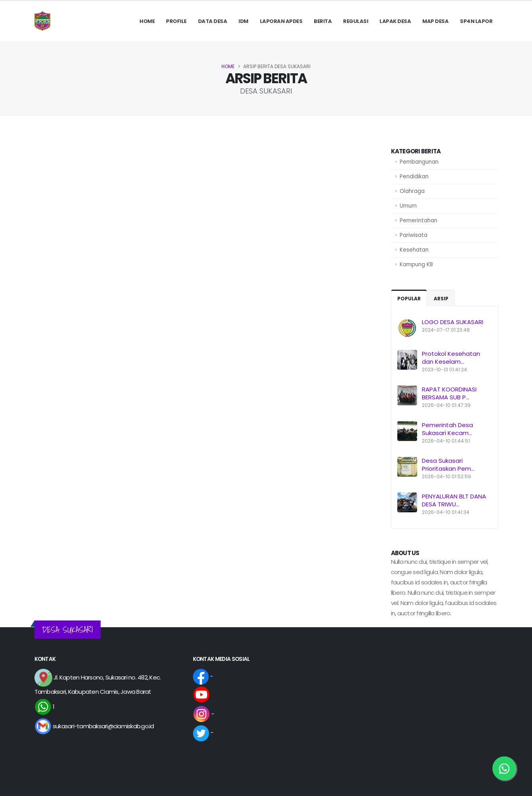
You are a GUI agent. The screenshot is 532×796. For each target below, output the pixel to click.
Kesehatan (414, 250)
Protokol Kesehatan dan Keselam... (451, 358)
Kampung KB (416, 264)
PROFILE (176, 21)
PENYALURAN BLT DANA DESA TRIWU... (454, 500)
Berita (323, 21)
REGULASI (356, 21)
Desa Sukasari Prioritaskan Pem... (448, 465)
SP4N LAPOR (476, 21)
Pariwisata (414, 235)
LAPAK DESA (395, 21)
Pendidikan (414, 177)
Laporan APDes (281, 21)
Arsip (441, 299)
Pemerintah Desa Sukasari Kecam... (447, 429)
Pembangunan (419, 162)
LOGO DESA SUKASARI (453, 322)
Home (147, 21)
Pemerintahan (419, 220)
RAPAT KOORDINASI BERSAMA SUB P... (449, 393)
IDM (243, 21)
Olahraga (412, 191)
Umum (408, 206)
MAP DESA (435, 21)
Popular (409, 299)
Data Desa (213, 21)
